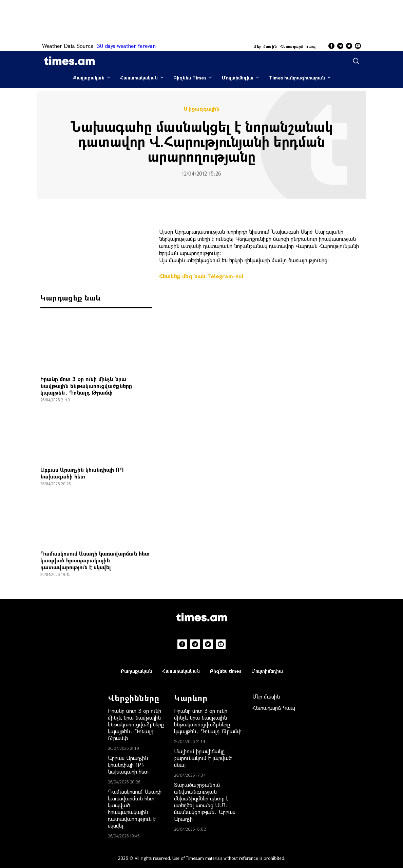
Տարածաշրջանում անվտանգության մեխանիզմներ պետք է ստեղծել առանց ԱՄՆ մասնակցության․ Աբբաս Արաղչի (205, 802)
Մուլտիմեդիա (238, 78)
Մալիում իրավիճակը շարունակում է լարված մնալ (203, 758)
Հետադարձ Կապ (298, 46)
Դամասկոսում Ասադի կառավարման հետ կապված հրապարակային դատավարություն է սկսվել (95, 560)
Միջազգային (202, 109)
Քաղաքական (89, 78)
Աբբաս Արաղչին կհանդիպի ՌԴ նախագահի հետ (82, 473)
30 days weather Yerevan (126, 46)
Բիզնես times (226, 671)
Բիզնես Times (190, 78)
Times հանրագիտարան (297, 78)
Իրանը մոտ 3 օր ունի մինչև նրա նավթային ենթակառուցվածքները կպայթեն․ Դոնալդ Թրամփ (86, 386)
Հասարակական (139, 78)
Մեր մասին (265, 46)
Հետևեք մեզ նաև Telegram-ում (201, 276)
